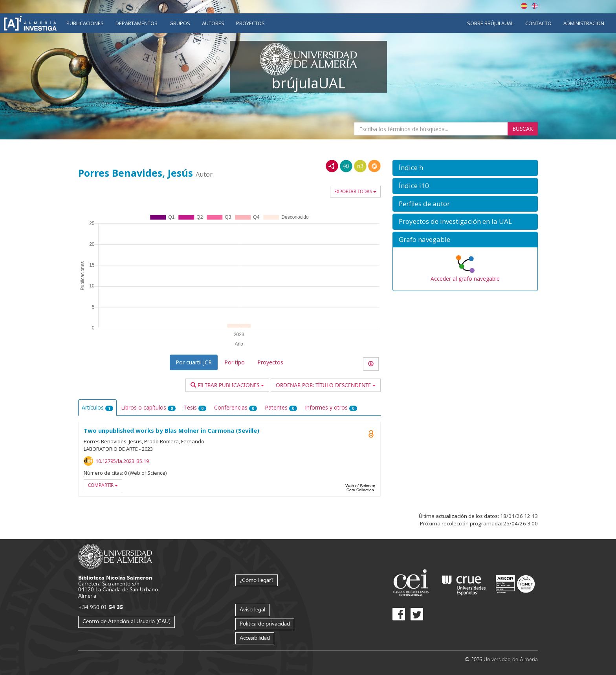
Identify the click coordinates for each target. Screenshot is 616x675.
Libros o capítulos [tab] (148, 407)
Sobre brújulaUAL (490, 23)
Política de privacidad (265, 623)
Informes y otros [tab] (331, 407)
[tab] (465, 168)
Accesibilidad (255, 637)
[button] (465, 168)
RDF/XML (332, 166)
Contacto (538, 23)
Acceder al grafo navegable (465, 279)
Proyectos (250, 23)
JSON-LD (346, 166)
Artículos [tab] (97, 407)
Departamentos (137, 23)
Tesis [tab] (195, 407)
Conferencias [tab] (236, 407)
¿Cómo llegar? (257, 580)
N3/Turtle (360, 166)
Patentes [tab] (281, 407)
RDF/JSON (374, 166)
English (535, 6)
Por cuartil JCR (194, 362)
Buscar (523, 129)
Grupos (180, 23)
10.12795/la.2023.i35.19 (122, 461)
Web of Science (360, 488)
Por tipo (235, 362)
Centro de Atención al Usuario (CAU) (126, 621)
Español (524, 6)
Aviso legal (252, 609)
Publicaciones (85, 23)
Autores (213, 23)
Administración (584, 23)
